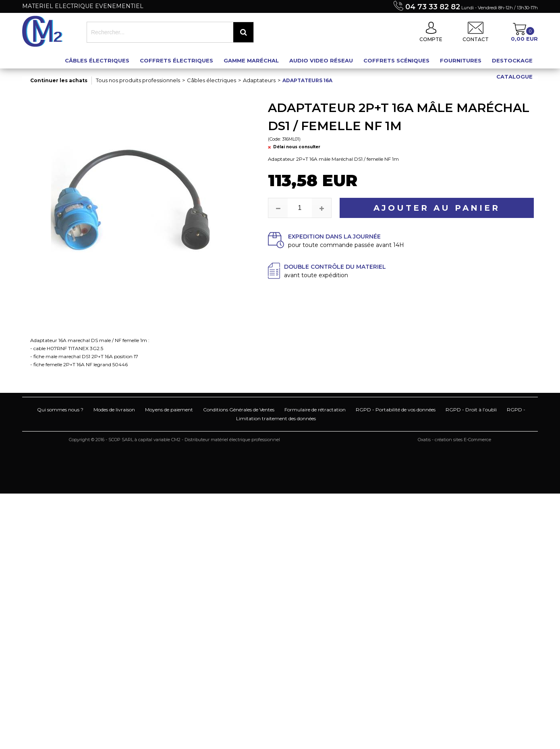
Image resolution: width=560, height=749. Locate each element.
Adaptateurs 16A (307, 80)
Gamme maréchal (251, 60)
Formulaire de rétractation (315, 410)
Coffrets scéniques (396, 60)
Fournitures (461, 60)
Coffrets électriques (176, 60)
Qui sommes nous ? (60, 410)
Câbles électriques (97, 60)
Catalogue (514, 77)
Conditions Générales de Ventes (239, 410)
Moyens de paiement (169, 410)
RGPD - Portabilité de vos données (396, 410)
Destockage (512, 60)
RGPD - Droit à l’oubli (471, 410)
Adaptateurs (259, 80)
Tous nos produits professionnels (138, 80)
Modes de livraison (114, 410)
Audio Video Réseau (321, 60)
